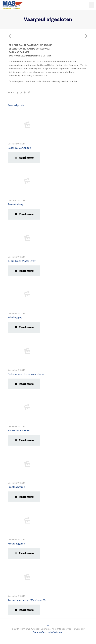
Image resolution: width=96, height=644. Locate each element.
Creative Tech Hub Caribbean (48, 632)
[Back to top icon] (48, 625)
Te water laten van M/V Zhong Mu (27, 600)
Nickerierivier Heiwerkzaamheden (26, 374)
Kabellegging (15, 317)
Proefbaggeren (16, 487)
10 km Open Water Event (22, 261)
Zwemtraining (16, 204)
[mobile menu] (92, 5)
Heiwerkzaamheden (19, 431)
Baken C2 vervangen (19, 148)
